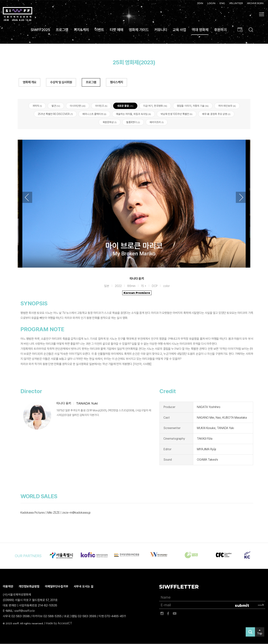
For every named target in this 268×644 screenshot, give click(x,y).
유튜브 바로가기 (175, 614)
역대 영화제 (200, 30)
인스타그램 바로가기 (162, 614)
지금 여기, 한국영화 (155, 106)
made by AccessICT (59, 623)
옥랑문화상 (110, 122)
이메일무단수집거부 (57, 587)
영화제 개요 (29, 82)
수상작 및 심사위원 (61, 82)
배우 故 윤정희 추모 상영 (216, 114)
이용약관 (8, 587)
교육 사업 (179, 30)
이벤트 (99, 30)
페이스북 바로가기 (168, 614)
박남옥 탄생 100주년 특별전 (177, 114)
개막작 (37, 106)
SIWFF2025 (40, 30)
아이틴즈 (101, 106)
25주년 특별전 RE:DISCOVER (55, 114)
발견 (56, 106)
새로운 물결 (125, 106)
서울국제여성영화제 (17, 14)
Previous (27, 197)
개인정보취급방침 (29, 587)
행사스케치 (117, 82)
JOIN (200, 3)
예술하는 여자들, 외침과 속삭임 (133, 114)
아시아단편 (78, 106)
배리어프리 (157, 122)
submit (242, 606)
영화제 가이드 (139, 30)
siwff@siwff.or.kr (25, 611)
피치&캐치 (81, 30)
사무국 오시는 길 (84, 587)
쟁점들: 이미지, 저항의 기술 (193, 106)
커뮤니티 (161, 30)
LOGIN (211, 3)
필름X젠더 (133, 122)
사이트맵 (262, 14)
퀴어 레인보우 (227, 106)
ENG (222, 3)
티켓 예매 (116, 30)
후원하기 (220, 30)
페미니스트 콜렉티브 (94, 114)
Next (241, 197)
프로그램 (62, 30)
